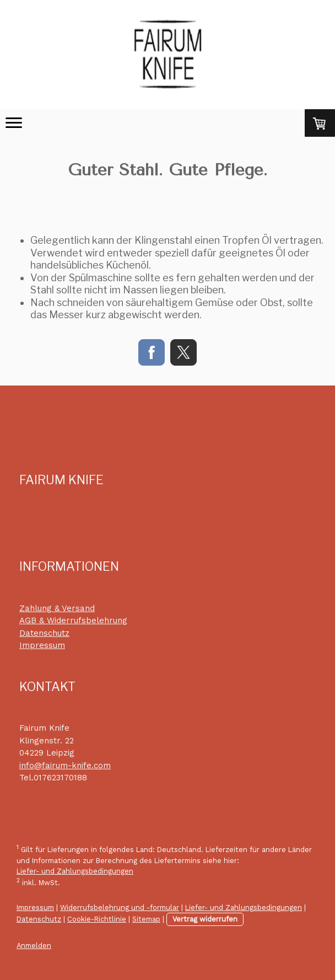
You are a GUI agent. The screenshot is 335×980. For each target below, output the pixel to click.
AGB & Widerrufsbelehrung (73, 620)
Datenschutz (44, 633)
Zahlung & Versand (57, 608)
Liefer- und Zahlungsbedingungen (75, 871)
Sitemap (146, 919)
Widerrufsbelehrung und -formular (120, 907)
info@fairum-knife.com (65, 765)
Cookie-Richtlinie (97, 919)
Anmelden (34, 946)
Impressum (42, 645)
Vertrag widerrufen (205, 919)
